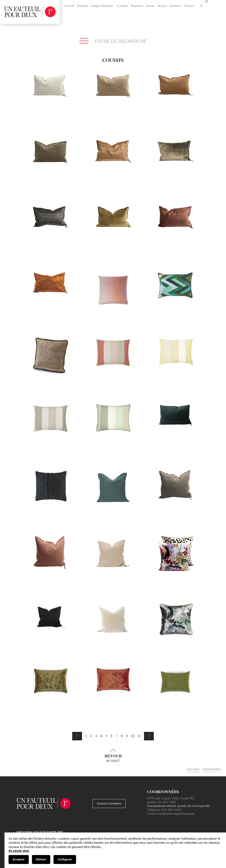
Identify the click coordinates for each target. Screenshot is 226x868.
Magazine (137, 6)
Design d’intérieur (102, 6)
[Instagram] (206, 6)
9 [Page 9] (127, 736)
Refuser (41, 859)
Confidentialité (212, 769)
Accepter (19, 859)
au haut (113, 756)
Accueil (69, 6)
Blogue (162, 6)
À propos (122, 6)
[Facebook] (201, 6)
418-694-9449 (171, 810)
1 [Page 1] (86, 736)
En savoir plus (19, 851)
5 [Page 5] (106, 736)
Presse (150, 6)
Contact (189, 6)
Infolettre (175, 6)
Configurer (65, 859)
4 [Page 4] (101, 736)
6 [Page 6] (111, 736)
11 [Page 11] (139, 736)
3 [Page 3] (96, 736)
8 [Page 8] (122, 736)
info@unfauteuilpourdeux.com (176, 814)
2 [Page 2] (91, 736)
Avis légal (193, 769)
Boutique (83, 6)
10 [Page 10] (133, 736)
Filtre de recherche (113, 41)
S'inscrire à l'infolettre (109, 803)
